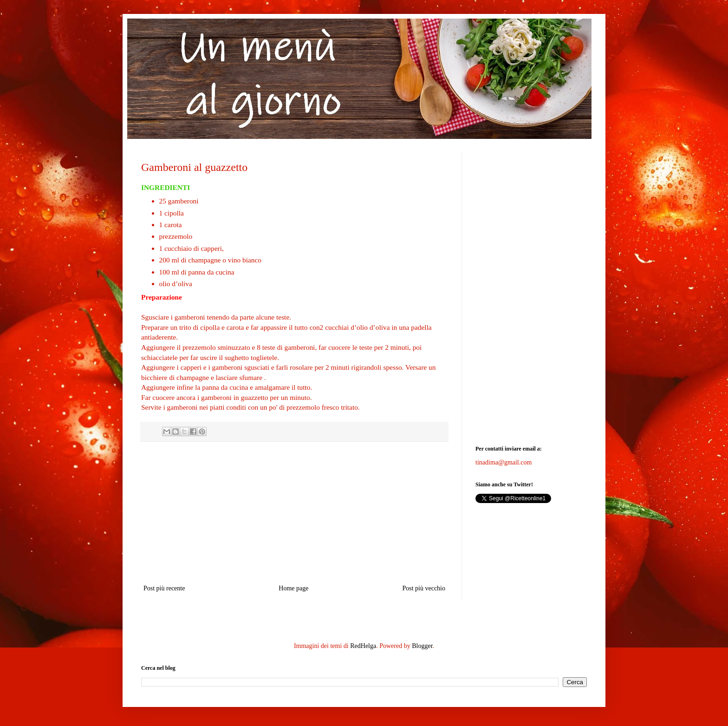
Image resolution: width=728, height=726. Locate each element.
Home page (293, 588)
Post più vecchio (424, 588)
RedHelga (363, 646)
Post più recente (164, 588)
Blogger (422, 646)
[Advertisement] (294, 513)
